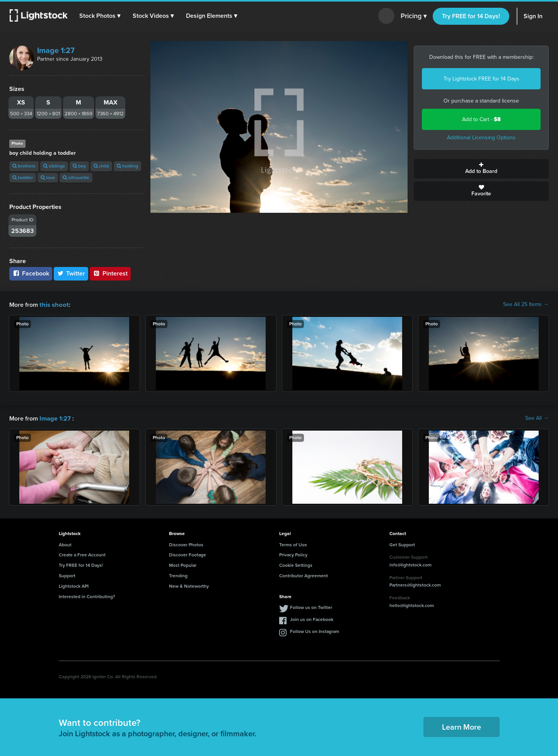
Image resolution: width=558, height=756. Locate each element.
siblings (54, 166)
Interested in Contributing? (87, 596)
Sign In (533, 16)
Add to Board (481, 169)
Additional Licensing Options (481, 138)
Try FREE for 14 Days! (471, 16)
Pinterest (110, 273)
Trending (178, 575)
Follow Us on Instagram (315, 631)
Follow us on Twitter (311, 607)
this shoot (53, 304)
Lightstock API (74, 585)
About (65, 544)
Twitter (71, 273)
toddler (23, 178)
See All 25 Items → (526, 304)
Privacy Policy (293, 554)
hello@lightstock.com (412, 605)
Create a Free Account (82, 554)
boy (79, 166)
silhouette (76, 178)
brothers (24, 166)
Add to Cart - (481, 119)
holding (127, 166)
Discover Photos (186, 544)
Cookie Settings (296, 564)
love (48, 178)
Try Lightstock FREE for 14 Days (481, 79)
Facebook (31, 273)
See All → (537, 418)
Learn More (462, 726)
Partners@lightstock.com (415, 584)
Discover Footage (188, 554)
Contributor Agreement (304, 575)
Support (67, 575)
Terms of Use (293, 544)
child (101, 166)
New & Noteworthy (189, 585)
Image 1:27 (56, 50)
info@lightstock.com (410, 564)
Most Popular (183, 564)
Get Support (402, 544)
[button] (100, 16)
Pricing (414, 16)
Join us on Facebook (312, 619)
